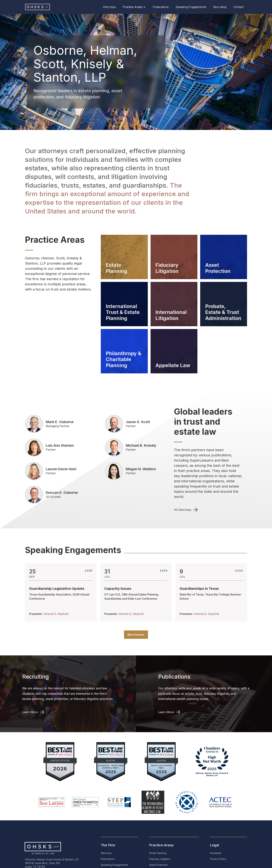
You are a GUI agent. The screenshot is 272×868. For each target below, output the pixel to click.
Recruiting (220, 7)
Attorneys (109, 7)
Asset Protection (159, 865)
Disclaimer (216, 853)
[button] (134, 7)
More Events (136, 635)
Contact (238, 7)
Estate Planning (158, 853)
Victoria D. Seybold (56, 614)
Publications (161, 7)
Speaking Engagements (191, 7)
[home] (39, 7)
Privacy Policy (218, 859)
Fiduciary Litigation (160, 859)
